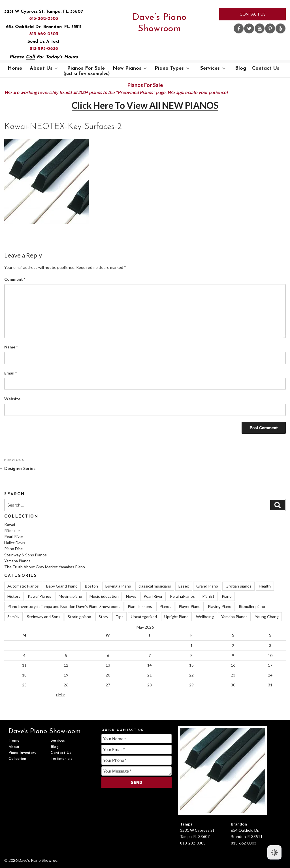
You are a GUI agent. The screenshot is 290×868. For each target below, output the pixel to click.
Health (265, 586)
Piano (227, 596)
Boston (91, 586)
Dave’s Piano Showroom (160, 23)
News (131, 596)
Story (103, 617)
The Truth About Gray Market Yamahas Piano (45, 567)
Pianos (165, 606)
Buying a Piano (118, 586)
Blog (241, 68)
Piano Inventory (22, 753)
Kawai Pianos (40, 596)
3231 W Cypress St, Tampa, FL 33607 (44, 12)
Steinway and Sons (44, 617)
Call (30, 57)
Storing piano (79, 617)
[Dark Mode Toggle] (274, 852)
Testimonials (61, 759)
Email (10, 373)
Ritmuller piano (252, 606)
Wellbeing (205, 617)
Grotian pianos (238, 586)
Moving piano (70, 596)
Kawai (10, 525)
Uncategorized (144, 617)
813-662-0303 (44, 34)
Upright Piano (176, 617)
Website (12, 399)
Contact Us (253, 14)
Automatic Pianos (23, 586)
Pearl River (14, 536)
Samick (13, 617)
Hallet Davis (15, 543)
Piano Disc (13, 549)
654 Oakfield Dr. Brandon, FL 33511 (44, 27)
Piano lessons (140, 606)
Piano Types (172, 68)
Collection (17, 759)
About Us (44, 68)
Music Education (104, 596)
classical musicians (155, 586)
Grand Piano (207, 586)
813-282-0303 (44, 19)
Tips (120, 617)
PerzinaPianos (182, 596)
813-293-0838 (44, 49)
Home (15, 68)
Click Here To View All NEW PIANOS (145, 105)
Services (213, 68)
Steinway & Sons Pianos (25, 555)
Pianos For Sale (87, 71)
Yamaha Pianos (17, 561)
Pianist (208, 596)
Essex (184, 586)
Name (11, 347)
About (14, 747)
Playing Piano (220, 606)
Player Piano (190, 606)
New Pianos (130, 68)
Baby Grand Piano (62, 586)
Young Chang (267, 617)
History (14, 596)
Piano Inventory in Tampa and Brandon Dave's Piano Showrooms (64, 606)
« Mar (60, 694)
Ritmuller (12, 530)
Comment (15, 279)
